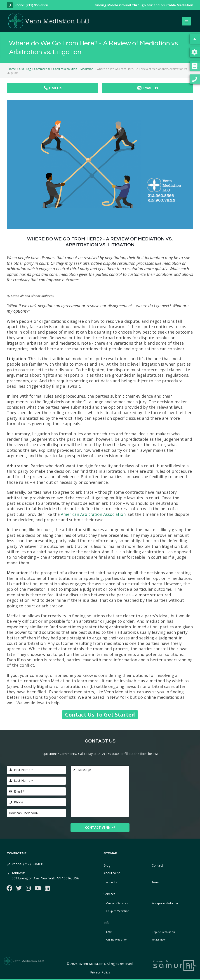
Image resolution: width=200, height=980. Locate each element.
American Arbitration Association (93, 514)
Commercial (42, 69)
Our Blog (25, 69)
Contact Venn (100, 827)
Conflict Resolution (65, 69)
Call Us (53, 88)
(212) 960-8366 (37, 5)
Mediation (87, 69)
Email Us (148, 88)
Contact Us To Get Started (100, 714)
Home (12, 69)
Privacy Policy (100, 972)
